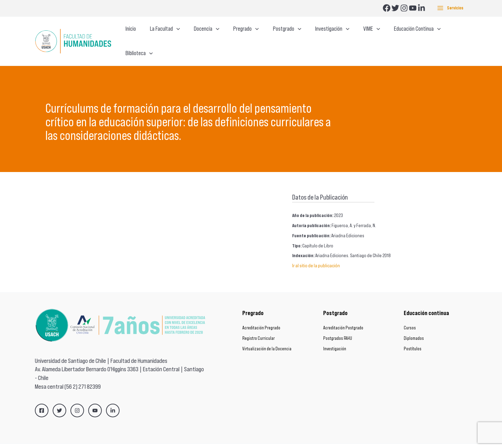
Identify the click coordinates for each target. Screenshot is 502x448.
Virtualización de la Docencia (267, 335)
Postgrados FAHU (338, 325)
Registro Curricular (258, 325)
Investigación (335, 335)
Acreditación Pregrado (261, 315)
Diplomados (414, 325)
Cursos (410, 315)
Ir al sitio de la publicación (316, 252)
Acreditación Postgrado (343, 315)
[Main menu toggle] (450, 8)
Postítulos (413, 335)
